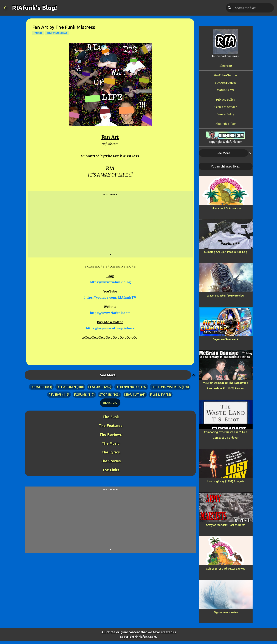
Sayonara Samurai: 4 (226, 339)
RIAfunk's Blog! (34, 8)
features (96, 387)
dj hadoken (66, 387)
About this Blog (226, 124)
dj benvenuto (127, 387)
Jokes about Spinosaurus (226, 208)
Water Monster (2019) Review (226, 296)
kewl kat (132, 395)
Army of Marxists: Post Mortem (226, 525)
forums (80, 395)
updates (37, 387)
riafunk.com (226, 90)
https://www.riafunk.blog (110, 282)
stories (106, 395)
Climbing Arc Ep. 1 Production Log (226, 252)
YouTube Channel (226, 75)
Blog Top (226, 66)
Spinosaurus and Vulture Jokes (226, 569)
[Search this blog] (254, 8)
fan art (38, 33)
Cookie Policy (226, 114)
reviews (55, 395)
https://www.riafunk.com (110, 313)
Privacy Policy (226, 100)
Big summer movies (226, 612)
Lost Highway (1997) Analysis (226, 481)
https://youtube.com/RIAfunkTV (110, 297)
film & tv (157, 395)
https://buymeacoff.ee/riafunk (110, 328)
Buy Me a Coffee (226, 83)
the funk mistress (57, 33)
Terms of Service (226, 107)
